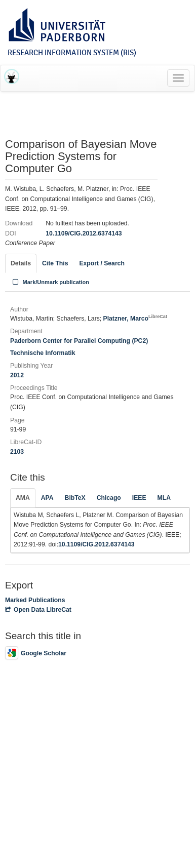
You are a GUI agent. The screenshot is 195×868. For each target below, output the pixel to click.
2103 (17, 452)
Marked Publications (35, 600)
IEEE (139, 498)
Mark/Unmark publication (50, 282)
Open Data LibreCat (38, 610)
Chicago (109, 498)
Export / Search (102, 263)
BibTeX (75, 498)
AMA (23, 498)
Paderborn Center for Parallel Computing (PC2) (79, 341)
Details (21, 263)
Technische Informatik (43, 353)
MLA (164, 498)
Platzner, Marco (135, 319)
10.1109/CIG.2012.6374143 (84, 233)
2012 (17, 375)
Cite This (55, 263)
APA (47, 498)
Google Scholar (36, 653)
